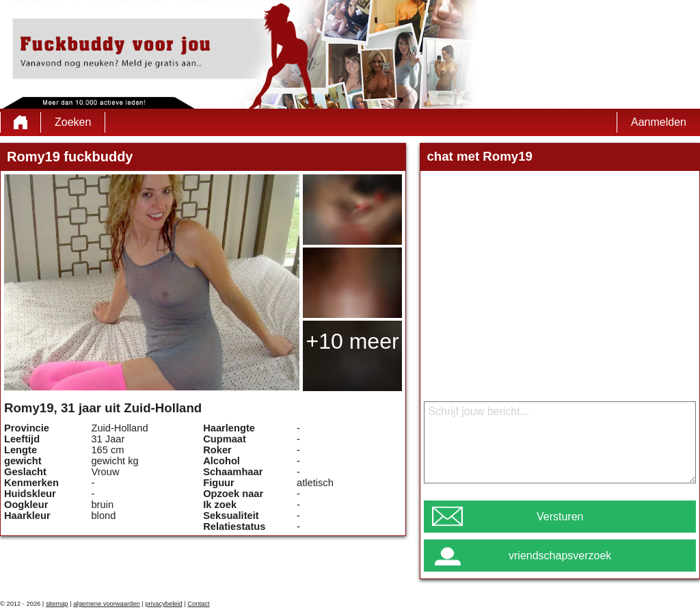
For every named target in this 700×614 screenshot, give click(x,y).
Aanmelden (659, 122)
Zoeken (73, 122)
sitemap (57, 604)
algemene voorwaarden (107, 604)
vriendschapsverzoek (560, 556)
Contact (198, 604)
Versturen (560, 517)
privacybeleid (163, 604)
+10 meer (353, 341)
